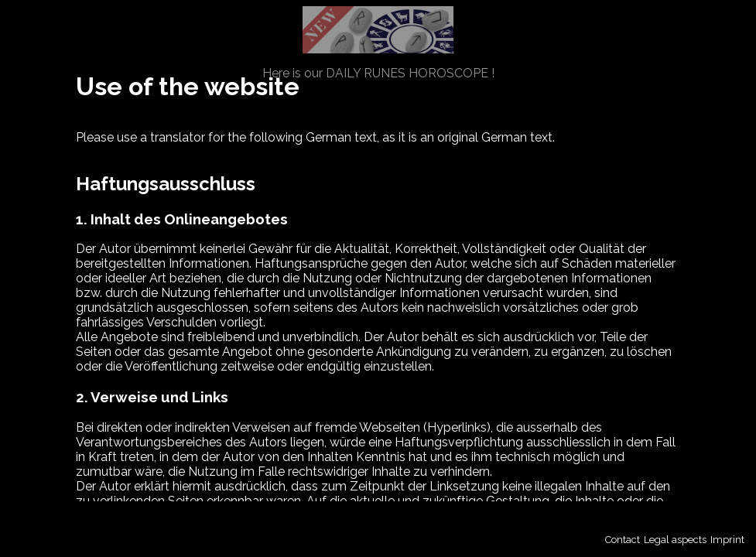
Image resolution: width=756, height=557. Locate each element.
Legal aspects (675, 540)
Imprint (727, 540)
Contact (623, 540)
